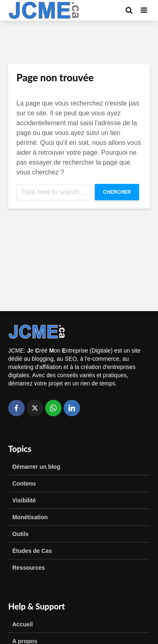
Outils (21, 534)
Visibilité (24, 500)
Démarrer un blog (36, 467)
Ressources (29, 568)
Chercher (117, 192)
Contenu (24, 484)
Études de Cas (32, 551)
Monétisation (30, 517)
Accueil (23, 624)
